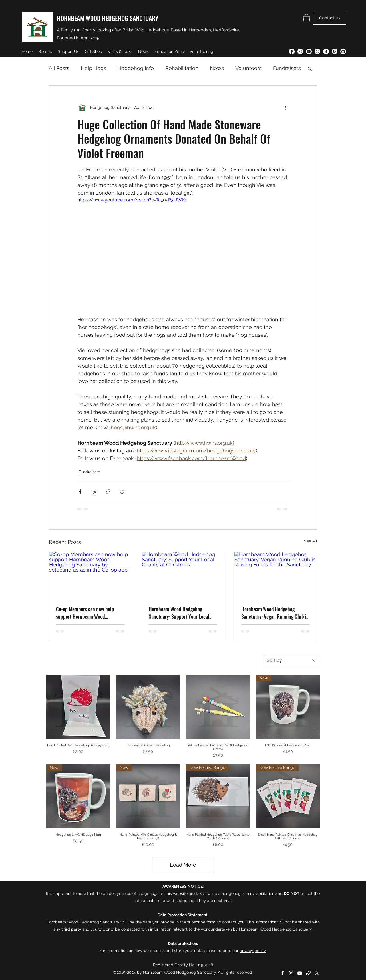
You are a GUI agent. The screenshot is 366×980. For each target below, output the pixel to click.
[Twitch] (335, 51)
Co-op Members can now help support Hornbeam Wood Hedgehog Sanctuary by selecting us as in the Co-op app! (89, 613)
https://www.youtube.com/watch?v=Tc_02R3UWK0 (132, 200)
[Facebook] (292, 51)
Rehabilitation (182, 68)
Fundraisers (287, 68)
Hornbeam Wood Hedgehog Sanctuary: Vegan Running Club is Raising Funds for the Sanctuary (275, 613)
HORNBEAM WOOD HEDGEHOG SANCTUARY (108, 18)
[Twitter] (317, 51)
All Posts (59, 68)
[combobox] (291, 660)
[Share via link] (108, 491)
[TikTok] (326, 51)
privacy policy (253, 951)
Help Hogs (93, 68)
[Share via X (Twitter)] (94, 491)
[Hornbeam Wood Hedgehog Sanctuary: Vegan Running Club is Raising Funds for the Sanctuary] (276, 575)
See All (311, 541)
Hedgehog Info (136, 68)
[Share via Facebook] (80, 491)
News (217, 68)
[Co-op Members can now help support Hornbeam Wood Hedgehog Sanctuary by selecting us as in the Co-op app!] (90, 575)
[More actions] (285, 107)
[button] (307, 18)
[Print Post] (122, 491)
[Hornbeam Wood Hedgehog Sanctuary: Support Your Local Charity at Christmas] (183, 575)
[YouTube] (309, 51)
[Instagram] (300, 51)
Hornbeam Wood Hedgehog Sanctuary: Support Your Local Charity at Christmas (179, 613)
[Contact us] (330, 18)
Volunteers (248, 68)
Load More (183, 865)
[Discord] (343, 51)
